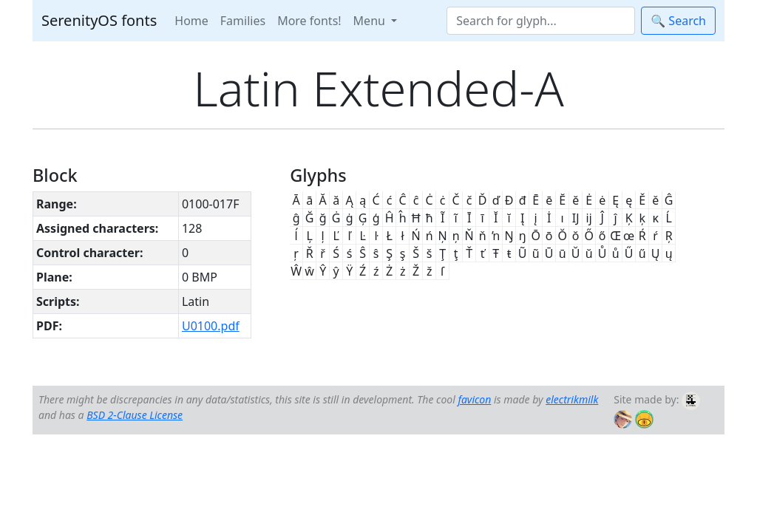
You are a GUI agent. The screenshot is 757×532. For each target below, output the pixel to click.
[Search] (541, 21)
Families (243, 21)
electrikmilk (572, 399)
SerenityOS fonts (99, 20)
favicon (474, 399)
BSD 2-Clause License (135, 415)
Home (191, 21)
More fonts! (309, 21)
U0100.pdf (211, 326)
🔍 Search (678, 21)
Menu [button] (371, 21)
